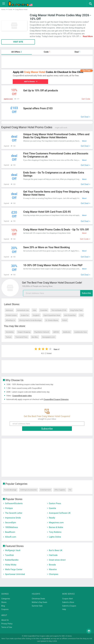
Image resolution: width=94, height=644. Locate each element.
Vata (34, 310)
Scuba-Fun (25, 315)
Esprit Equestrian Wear (52, 315)
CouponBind (46, 639)
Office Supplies (60, 490)
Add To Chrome (30, 82)
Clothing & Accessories (28, 490)
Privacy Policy (7, 624)
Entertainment (46, 490)
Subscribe (86, 293)
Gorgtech (36, 315)
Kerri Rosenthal (70, 315)
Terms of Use (7, 627)
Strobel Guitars (11, 315)
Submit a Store (68, 602)
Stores (4, 602)
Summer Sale (37, 606)
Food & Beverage (10, 490)
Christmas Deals (38, 599)
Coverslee (44, 310)
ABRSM (56, 332)
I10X (81, 315)
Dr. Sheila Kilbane (52, 320)
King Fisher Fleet (76, 310)
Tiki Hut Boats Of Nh (59, 310)
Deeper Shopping (24, 332)
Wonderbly (10, 332)
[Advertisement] (47, 62)
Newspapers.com (49, 337)
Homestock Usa (23, 310)
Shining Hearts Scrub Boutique (30, 320)
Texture (9, 337)
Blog (3, 606)
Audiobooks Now (81, 332)
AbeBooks (67, 332)
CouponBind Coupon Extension (56, 399)
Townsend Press (21, 337)
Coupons (5, 609)
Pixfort (65, 320)
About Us (5, 620)
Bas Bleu (35, 337)
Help (64, 609)
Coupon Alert (67, 599)
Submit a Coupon (69, 606)
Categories (6, 599)
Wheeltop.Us (10, 320)
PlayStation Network (42, 332)
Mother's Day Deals (40, 602)
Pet (70, 490)
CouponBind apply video (22, 396)
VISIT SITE (18, 42)
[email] (58, 293)
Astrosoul (9, 310)
